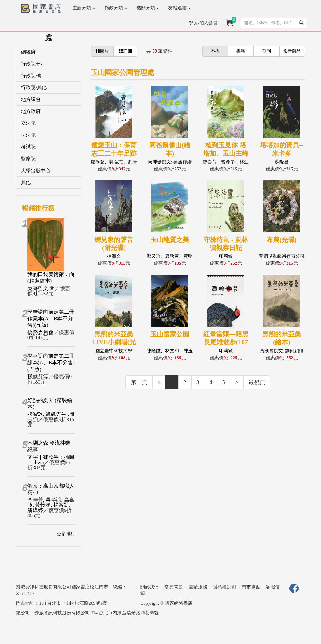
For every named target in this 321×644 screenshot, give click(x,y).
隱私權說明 (224, 587)
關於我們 (149, 587)
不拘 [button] (215, 51)
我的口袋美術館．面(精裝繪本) (51, 278)
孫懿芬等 (38, 377)
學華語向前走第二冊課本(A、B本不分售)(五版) (51, 363)
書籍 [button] (241, 51)
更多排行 (66, 534)
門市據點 (251, 587)
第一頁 (139, 382)
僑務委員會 (40, 332)
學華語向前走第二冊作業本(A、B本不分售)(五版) (51, 318)
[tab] (49, 52)
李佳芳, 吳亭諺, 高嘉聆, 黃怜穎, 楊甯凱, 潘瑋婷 (51, 505)
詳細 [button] (125, 51)
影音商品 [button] (292, 51)
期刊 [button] (267, 51)
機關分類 (148, 8)
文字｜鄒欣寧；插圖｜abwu (51, 460)
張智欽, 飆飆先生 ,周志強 (51, 417)
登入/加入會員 (203, 23)
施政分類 (116, 8)
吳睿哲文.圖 (41, 288)
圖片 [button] (102, 51)
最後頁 (257, 382)
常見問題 (174, 587)
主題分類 (84, 8)
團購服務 (198, 587)
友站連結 (180, 8)
